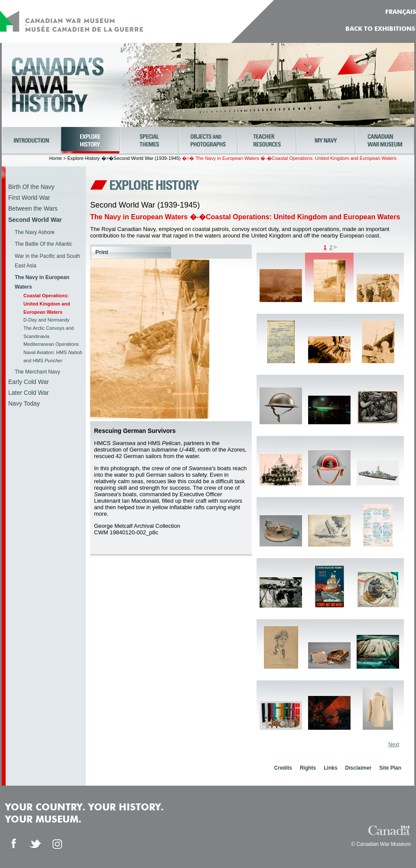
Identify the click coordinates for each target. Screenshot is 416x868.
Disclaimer (359, 768)
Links (330, 768)
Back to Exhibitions (380, 29)
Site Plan (390, 768)
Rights (308, 768)
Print (102, 252)
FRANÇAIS (401, 12)
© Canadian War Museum (381, 844)
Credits (283, 768)
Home (56, 158)
